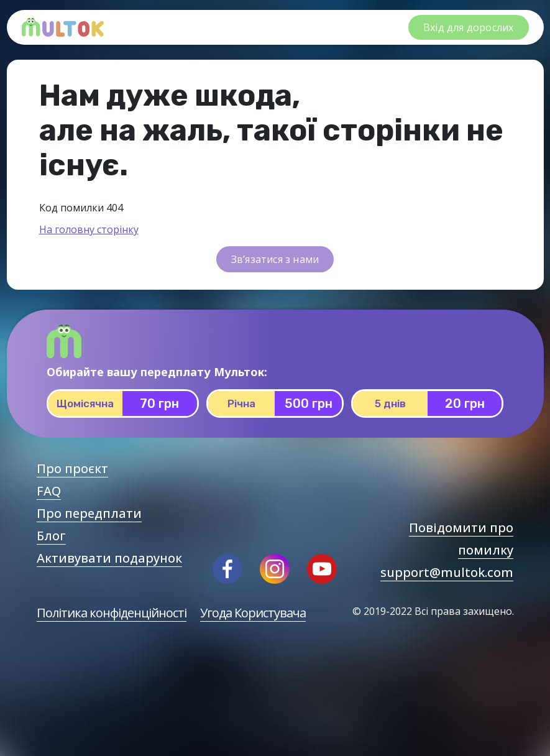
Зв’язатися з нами (275, 259)
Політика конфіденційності (112, 613)
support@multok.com (447, 572)
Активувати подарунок (109, 558)
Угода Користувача (253, 613)
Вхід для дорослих (468, 27)
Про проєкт (72, 468)
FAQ (49, 491)
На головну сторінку (89, 229)
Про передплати (89, 513)
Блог (51, 536)
